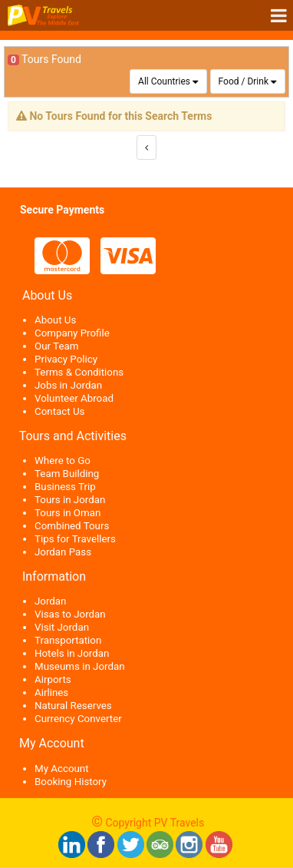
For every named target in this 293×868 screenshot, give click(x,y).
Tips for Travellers (75, 539)
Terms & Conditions (79, 372)
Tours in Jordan (70, 500)
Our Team (56, 346)
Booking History (71, 782)
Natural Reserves (73, 706)
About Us (55, 320)
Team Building (67, 474)
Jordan (50, 601)
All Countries (164, 81)
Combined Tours (72, 526)
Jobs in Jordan (68, 385)
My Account (62, 769)
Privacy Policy (66, 359)
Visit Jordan (62, 627)
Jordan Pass (63, 552)
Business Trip (65, 487)
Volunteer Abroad (74, 398)
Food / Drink (244, 81)
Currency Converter (78, 719)
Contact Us (59, 411)
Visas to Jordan (70, 614)
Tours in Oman (67, 513)
